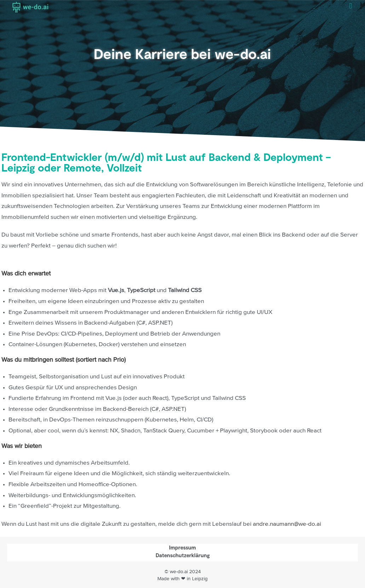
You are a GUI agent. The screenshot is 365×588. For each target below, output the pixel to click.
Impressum (182, 547)
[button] (351, 6)
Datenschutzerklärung (183, 555)
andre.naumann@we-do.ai (287, 524)
